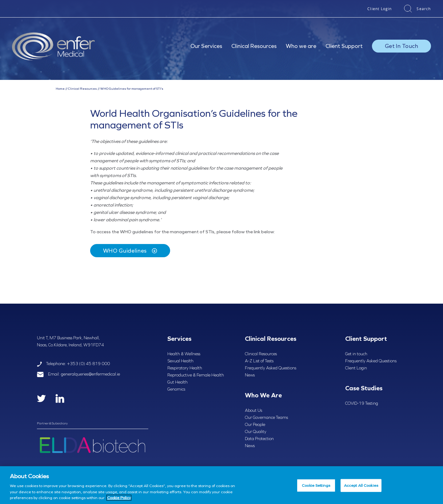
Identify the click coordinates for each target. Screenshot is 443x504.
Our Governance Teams (266, 417)
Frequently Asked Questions (271, 368)
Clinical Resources (254, 46)
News (250, 375)
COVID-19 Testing (362, 403)
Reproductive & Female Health (196, 375)
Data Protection (259, 439)
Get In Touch (402, 46)
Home (60, 89)
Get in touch (356, 354)
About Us (253, 410)
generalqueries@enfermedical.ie (90, 374)
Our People (255, 425)
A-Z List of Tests (259, 361)
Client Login (379, 9)
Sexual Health (180, 361)
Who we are (301, 46)
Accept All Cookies (361, 485)
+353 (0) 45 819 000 (88, 364)
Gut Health (178, 382)
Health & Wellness (184, 354)
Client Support (344, 46)
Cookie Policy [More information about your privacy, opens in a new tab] (119, 498)
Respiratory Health (185, 368)
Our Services (206, 46)
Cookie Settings (316, 485)
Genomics (176, 389)
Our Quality (256, 432)
